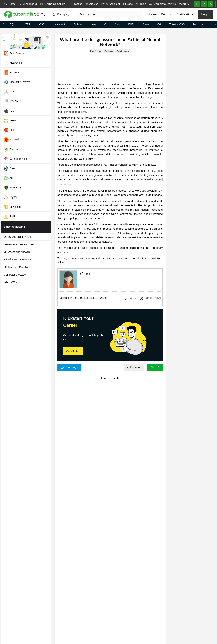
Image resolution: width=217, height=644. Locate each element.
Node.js (198, 24)
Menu (184, 4)
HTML (27, 24)
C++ (117, 24)
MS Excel (12, 101)
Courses (167, 14)
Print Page (69, 367)
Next (155, 367)
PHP (131, 24)
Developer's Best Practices (19, 244)
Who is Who (11, 282)
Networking (13, 63)
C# (159, 24)
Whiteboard (28, 4)
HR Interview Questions (17, 267)
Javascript (59, 24)
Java (93, 24)
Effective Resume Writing (18, 260)
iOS (9, 111)
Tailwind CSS (177, 24)
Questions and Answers (17, 252)
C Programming (16, 159)
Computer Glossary (15, 275)
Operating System (17, 82)
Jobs (128, 4)
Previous (134, 367)
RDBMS (11, 72)
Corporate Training (162, 4)
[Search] (110, 14)
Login (205, 14)
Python (77, 24)
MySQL (11, 197)
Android (11, 140)
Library (152, 14)
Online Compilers (53, 4)
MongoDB (12, 188)
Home (10, 4)
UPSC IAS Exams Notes (18, 237)
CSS (42, 24)
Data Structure (15, 53)
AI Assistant (111, 4)
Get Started (73, 351)
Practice (75, 4)
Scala (146, 24)
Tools (141, 4)
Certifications (185, 14)
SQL (12, 24)
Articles (92, 4)
